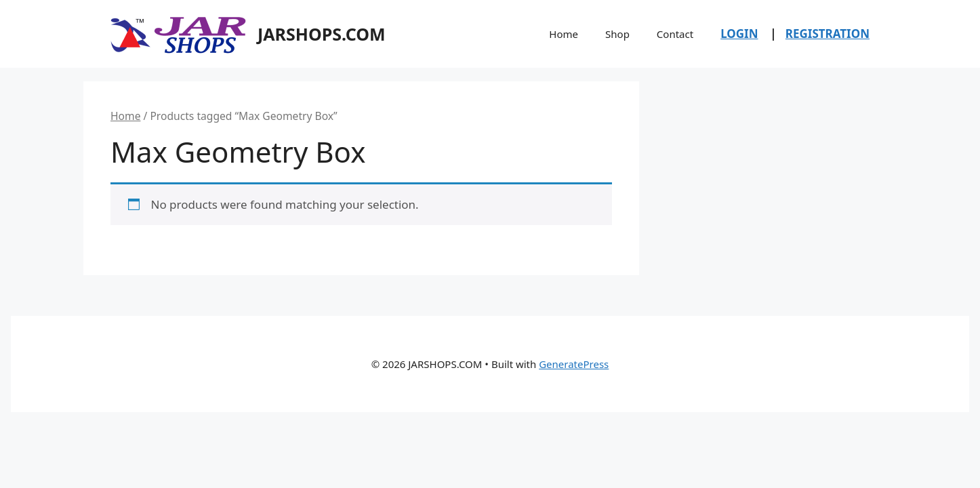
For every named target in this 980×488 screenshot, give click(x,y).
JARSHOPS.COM (322, 34)
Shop (617, 34)
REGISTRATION (828, 34)
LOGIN (739, 34)
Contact (675, 34)
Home (564, 34)
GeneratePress (574, 364)
